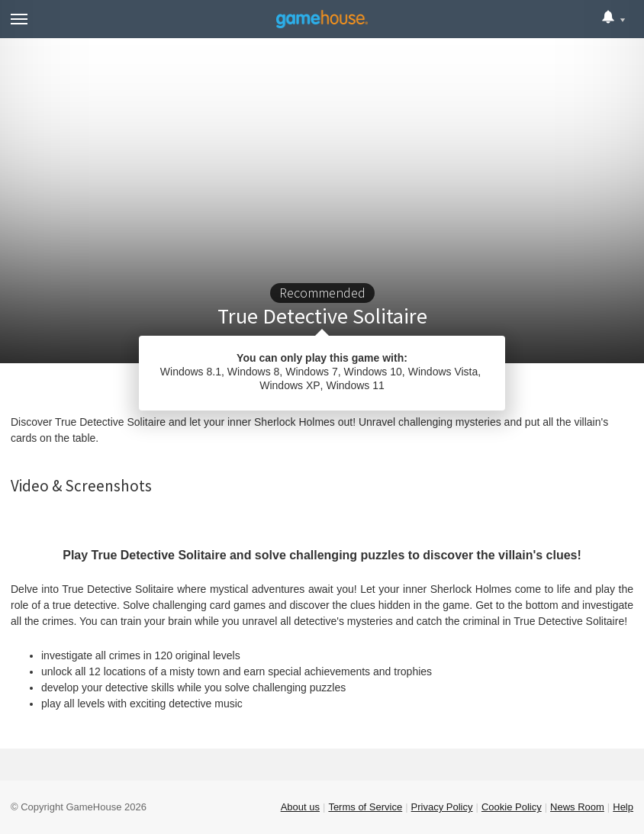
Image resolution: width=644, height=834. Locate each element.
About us (300, 807)
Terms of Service (365, 807)
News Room (577, 807)
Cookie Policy (512, 807)
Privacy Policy (442, 807)
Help (623, 807)
